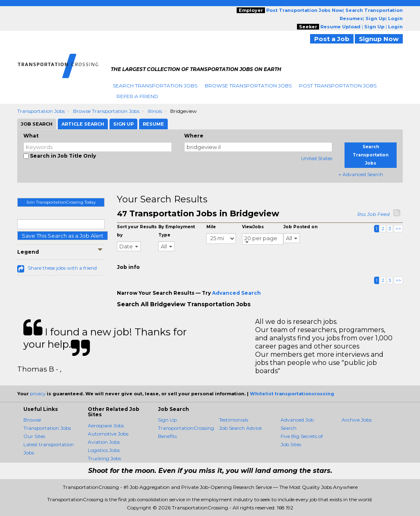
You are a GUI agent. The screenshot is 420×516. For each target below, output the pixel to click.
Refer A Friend (137, 96)
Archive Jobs (357, 420)
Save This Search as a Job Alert (63, 236)
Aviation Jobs (104, 442)
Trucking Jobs (104, 458)
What (31, 136)
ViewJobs (253, 227)
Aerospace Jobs (106, 425)
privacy (38, 394)
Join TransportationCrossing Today (61, 202)
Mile (211, 227)
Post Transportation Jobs (338, 86)
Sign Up (167, 420)
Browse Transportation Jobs (248, 86)
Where (194, 136)
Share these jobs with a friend (62, 268)
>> (398, 228)
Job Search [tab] (37, 124)
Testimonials (234, 420)
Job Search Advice (240, 428)
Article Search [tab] (83, 124)
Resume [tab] (153, 124)
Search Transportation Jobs (155, 86)
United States (317, 158)
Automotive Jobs (108, 434)
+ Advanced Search (361, 174)
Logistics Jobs (104, 450)
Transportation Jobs (41, 111)
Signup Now (379, 39)
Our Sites (34, 436)
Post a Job (332, 39)
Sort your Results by (137, 231)
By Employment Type (177, 231)
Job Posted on (300, 227)
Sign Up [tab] (123, 124)
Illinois (155, 111)
